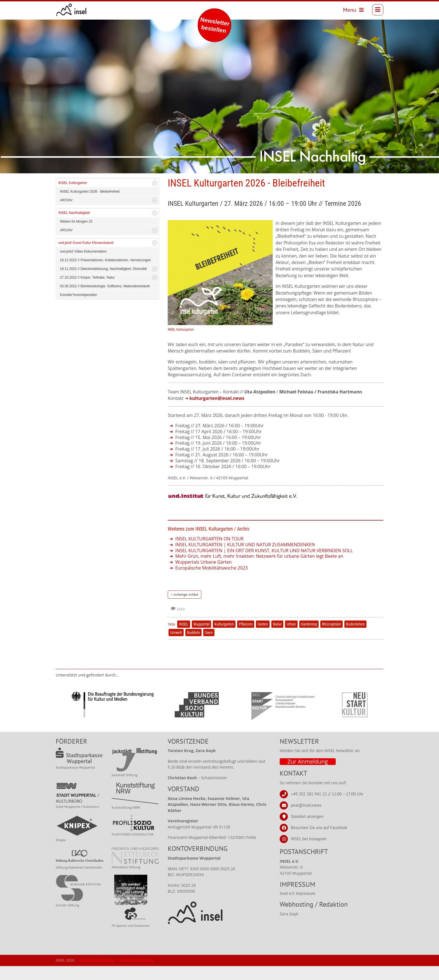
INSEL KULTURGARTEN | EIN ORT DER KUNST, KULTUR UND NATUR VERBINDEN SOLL (264, 564)
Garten (263, 638)
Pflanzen (246, 638)
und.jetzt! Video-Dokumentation (83, 265)
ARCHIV (66, 214)
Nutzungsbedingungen (97, 974)
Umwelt (176, 647)
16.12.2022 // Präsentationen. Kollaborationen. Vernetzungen (105, 274)
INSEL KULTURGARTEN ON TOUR (209, 553)
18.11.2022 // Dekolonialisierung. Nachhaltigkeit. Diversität (103, 283)
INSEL (184, 638)
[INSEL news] (72, 10)
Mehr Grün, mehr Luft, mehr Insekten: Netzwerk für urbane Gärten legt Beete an (259, 570)
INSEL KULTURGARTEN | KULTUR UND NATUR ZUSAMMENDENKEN (245, 559)
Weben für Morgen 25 (76, 235)
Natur (277, 638)
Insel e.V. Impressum (297, 907)
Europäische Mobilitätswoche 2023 (212, 582)
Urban (291, 638)
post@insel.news (306, 819)
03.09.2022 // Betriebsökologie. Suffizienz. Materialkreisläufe (105, 300)
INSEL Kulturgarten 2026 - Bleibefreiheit (90, 206)
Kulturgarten (224, 638)
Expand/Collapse (155, 197)
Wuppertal (201, 638)
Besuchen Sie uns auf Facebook (319, 842)
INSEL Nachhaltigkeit (74, 227)
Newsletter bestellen (215, 25)
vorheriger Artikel (186, 609)
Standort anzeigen (307, 830)
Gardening (309, 638)
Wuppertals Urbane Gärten (204, 576)
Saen (209, 647)
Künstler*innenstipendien (79, 309)
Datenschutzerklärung (136, 974)
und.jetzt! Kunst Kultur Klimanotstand (86, 257)
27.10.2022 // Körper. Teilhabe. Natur (87, 291)
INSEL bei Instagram (309, 853)
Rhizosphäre (331, 638)
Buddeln (193, 647)
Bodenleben (355, 638)
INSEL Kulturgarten (73, 197)
